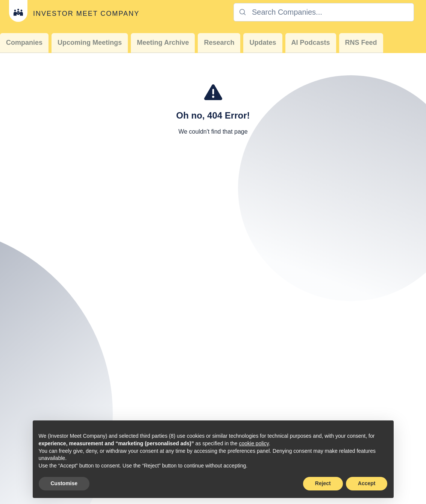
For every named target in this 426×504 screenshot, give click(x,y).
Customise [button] (64, 483)
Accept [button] (367, 483)
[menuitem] (24, 43)
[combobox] (324, 12)
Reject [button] (323, 483)
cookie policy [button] (254, 443)
